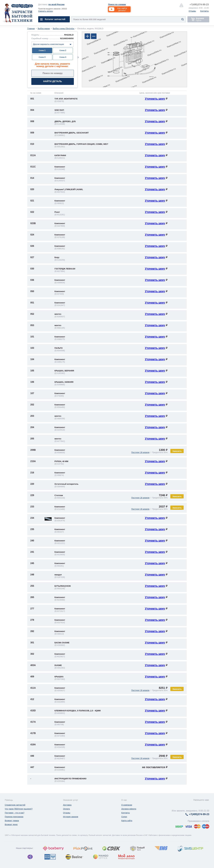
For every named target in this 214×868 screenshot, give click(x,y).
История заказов (71, 817)
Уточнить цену (155, 99)
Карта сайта (127, 821)
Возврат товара (12, 821)
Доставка (67, 805)
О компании (127, 805)
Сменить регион (46, 11)
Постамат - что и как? (15, 813)
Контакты (204, 11)
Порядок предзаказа (14, 817)
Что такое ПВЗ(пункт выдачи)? (19, 809)
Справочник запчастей (15, 805)
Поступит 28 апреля (140, 452)
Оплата (66, 809)
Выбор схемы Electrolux (64, 29)
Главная (31, 29)
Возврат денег (11, 824)
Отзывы (192, 11)
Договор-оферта (129, 809)
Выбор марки (44, 29)
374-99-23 (199, 5)
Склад (124, 817)
